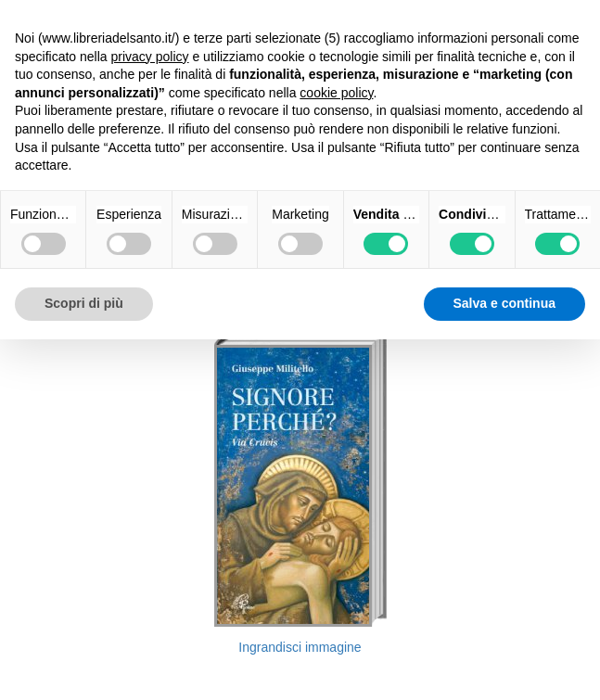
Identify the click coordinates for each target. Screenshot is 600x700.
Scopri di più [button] (84, 303)
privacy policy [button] (150, 57)
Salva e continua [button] (504, 303)
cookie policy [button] (336, 93)
